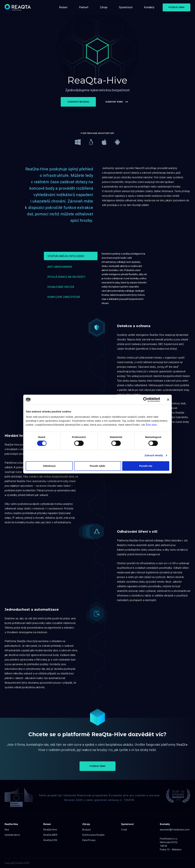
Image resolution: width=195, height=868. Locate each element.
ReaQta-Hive (50, 830)
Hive (7, 830)
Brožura (87, 830)
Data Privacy (89, 840)
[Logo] (18, 7)
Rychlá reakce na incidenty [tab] (66, 277)
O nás (124, 830)
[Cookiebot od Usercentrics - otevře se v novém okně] (146, 400)
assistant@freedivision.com (175, 830)
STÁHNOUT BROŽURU (78, 102)
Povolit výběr (97, 466)
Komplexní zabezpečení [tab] (64, 297)
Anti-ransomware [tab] (60, 267)
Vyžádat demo (12, 835)
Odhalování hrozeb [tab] (61, 287)
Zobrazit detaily (154, 455)
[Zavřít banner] (168, 400)
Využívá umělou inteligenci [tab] (66, 256)
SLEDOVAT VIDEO (116, 102)
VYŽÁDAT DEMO (177, 7)
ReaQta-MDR (50, 835)
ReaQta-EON (50, 840)
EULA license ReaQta (93, 835)
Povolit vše (146, 466)
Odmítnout (49, 466)
